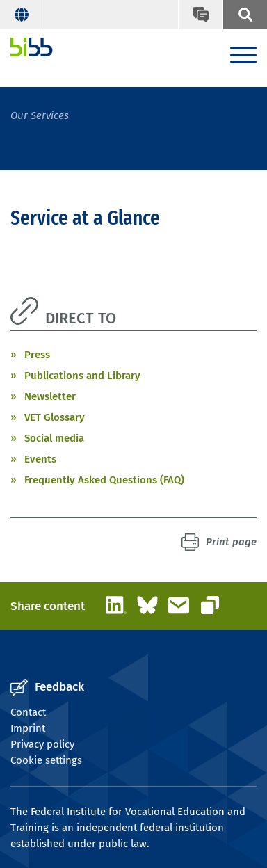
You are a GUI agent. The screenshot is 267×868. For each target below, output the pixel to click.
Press (37, 355)
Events (40, 459)
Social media (54, 438)
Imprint (28, 728)
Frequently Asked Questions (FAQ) (104, 480)
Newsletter (50, 396)
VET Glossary (55, 417)
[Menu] (243, 56)
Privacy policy (42, 744)
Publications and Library (82, 376)
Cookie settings (46, 760)
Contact (28, 712)
